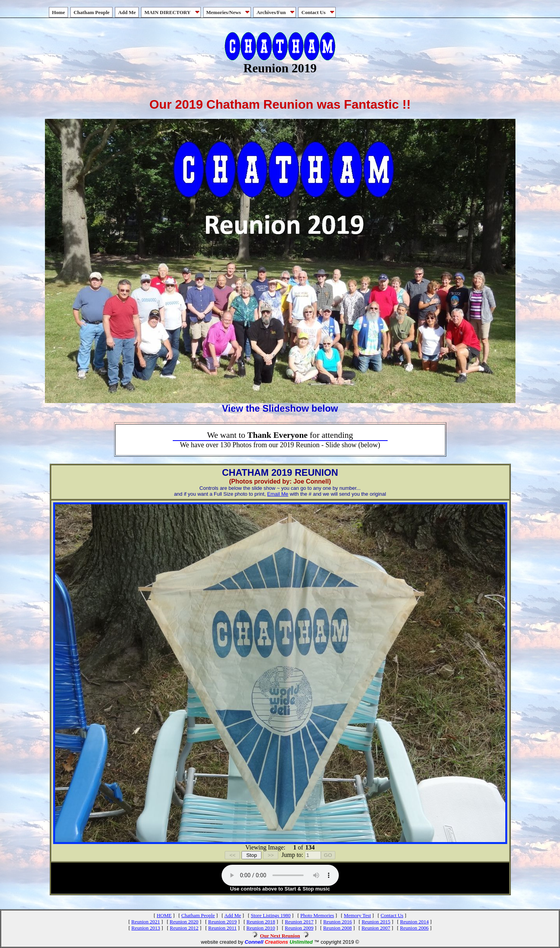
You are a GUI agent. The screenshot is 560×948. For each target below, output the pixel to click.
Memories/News (229, 12)
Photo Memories (317, 915)
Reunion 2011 (223, 928)
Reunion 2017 (299, 922)
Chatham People (91, 12)
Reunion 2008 (337, 928)
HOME (164, 915)
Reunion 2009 (299, 928)
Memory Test (357, 915)
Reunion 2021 (146, 922)
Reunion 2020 (184, 922)
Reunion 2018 (261, 922)
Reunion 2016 (337, 922)
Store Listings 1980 (271, 915)
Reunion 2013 (146, 928)
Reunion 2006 (414, 928)
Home (58, 12)
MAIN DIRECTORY (172, 12)
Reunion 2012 (184, 928)
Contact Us (318, 12)
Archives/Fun (276, 12)
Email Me (278, 494)
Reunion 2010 (260, 928)
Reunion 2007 (376, 928)
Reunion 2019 (222, 922)
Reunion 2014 (414, 922)
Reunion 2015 (376, 922)
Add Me (127, 12)
